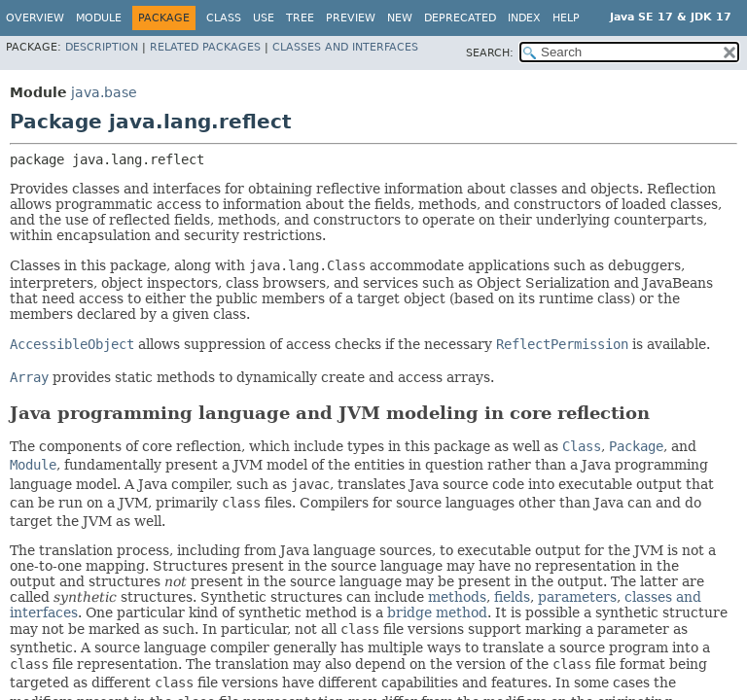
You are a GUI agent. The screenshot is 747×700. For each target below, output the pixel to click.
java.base (104, 92)
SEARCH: (490, 53)
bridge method (437, 612)
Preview (351, 18)
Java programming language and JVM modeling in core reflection (330, 413)
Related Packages (205, 47)
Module (99, 18)
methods (457, 597)
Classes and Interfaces (345, 47)
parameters (577, 597)
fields (512, 597)
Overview (35, 18)
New (400, 18)
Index (524, 18)
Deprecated (460, 18)
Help (566, 18)
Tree (300, 18)
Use (264, 18)
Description (102, 47)
